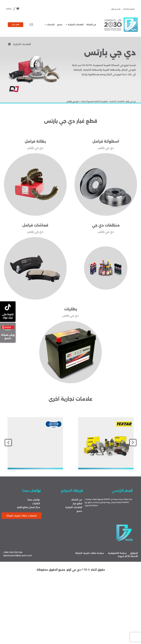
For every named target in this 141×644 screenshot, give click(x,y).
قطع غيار (77, 503)
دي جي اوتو (131, 101)
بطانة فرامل (35, 141)
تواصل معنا (34, 500)
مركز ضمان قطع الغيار (28, 507)
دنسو (60, 25)
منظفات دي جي (106, 225)
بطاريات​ (71, 309)
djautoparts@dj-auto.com (18, 555)
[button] (8, 442)
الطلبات (36, 503)
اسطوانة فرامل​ (106, 141)
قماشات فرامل (35, 225)
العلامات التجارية (75, 25)
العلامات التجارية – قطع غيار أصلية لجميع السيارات (102, 101)
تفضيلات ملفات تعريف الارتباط (22, 516)
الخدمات (50, 25)
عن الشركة (91, 25)
